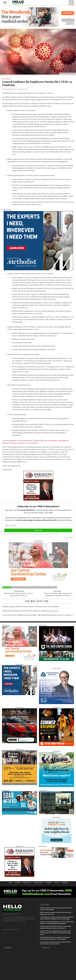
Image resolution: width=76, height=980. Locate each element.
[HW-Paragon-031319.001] (38, 500)
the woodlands (52, 587)
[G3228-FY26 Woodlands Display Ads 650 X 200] (57, 858)
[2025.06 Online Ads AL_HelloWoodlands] (19, 785)
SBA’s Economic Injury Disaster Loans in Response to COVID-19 (18, 594)
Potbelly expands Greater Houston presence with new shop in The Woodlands (31, 607)
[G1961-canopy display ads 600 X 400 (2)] (38, 581)
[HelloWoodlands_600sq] (57, 661)
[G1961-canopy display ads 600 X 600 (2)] (19, 661)
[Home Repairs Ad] (57, 787)
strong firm (43, 587)
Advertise (49, 883)
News (10, 883)
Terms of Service (38, 883)
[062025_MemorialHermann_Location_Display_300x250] (57, 843)
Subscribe (65, 883)
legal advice (35, 587)
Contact (57, 883)
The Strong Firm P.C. (11, 89)
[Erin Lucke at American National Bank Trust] (57, 704)
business (15, 587)
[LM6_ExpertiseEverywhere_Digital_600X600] (38, 270)
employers (27, 587)
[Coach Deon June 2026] (57, 746)
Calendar (17, 883)
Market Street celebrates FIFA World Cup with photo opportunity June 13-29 (30, 611)
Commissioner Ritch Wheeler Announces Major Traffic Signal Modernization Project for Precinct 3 (38, 615)
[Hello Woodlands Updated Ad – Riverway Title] (57, 814)
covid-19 (21, 587)
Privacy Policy (27, 883)
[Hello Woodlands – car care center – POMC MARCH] (19, 743)
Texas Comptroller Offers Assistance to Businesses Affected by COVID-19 (58, 594)
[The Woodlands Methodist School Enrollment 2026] (19, 814)
